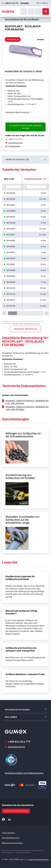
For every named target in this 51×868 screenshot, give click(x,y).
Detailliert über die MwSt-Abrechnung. (26, 323)
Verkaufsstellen (14, 146)
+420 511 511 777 (12, 3)
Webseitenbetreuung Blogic (13, 843)
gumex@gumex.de (16, 143)
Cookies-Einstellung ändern (39, 859)
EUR (44, 3)
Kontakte (25, 3)
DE (38, 3)
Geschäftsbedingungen (11, 838)
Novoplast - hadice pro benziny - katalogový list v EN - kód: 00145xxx (27, 408)
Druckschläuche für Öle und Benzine (22, 19)
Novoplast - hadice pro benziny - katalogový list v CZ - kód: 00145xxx (27, 402)
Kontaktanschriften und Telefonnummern (24, 773)
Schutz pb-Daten (8, 833)
